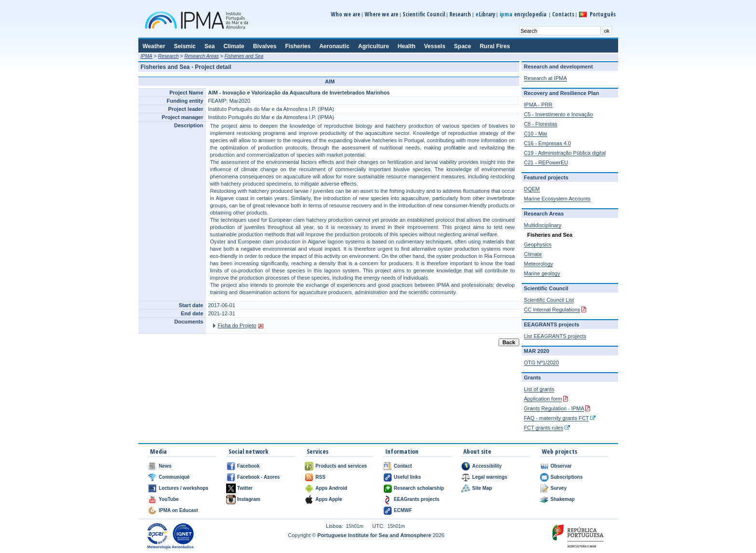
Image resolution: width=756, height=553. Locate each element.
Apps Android (331, 488)
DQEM (532, 189)
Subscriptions (567, 477)
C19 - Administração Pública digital (565, 153)
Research (460, 14)
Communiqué (174, 477)
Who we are (345, 14)
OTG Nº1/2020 (542, 363)
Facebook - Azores (259, 477)
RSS (320, 477)
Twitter (245, 488)
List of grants (539, 389)
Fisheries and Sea (244, 56)
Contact (403, 466)
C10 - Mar (536, 134)
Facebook (249, 466)
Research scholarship (419, 488)
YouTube (169, 499)
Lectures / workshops (183, 488)
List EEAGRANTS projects (555, 336)
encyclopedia (524, 14)
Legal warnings (490, 477)
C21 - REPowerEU (546, 162)
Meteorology (539, 264)
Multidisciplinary (543, 225)
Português (603, 14)
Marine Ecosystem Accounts (557, 199)
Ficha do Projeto (237, 325)
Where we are (381, 14)
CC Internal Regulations (552, 310)
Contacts (563, 14)
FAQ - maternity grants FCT (557, 418)
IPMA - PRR (538, 105)
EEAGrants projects (417, 499)
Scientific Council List (549, 300)
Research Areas (201, 56)
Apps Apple (329, 499)
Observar (561, 466)
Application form (543, 399)
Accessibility (487, 466)
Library (485, 14)
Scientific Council (424, 14)
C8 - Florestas (541, 124)
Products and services (341, 466)
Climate (533, 254)
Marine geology (542, 273)
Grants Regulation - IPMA (554, 408)
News (165, 466)
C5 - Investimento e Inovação (559, 114)
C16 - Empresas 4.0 (548, 143)
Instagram (249, 499)
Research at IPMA (546, 78)
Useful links (407, 477)
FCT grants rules (544, 428)
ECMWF (403, 510)
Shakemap (563, 499)
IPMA (147, 56)
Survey (559, 488)
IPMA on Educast (178, 510)
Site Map (482, 488)
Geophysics (538, 244)
